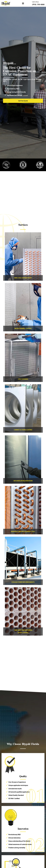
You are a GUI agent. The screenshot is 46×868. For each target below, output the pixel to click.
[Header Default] (6, 3)
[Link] (23, 256)
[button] (23, 3)
